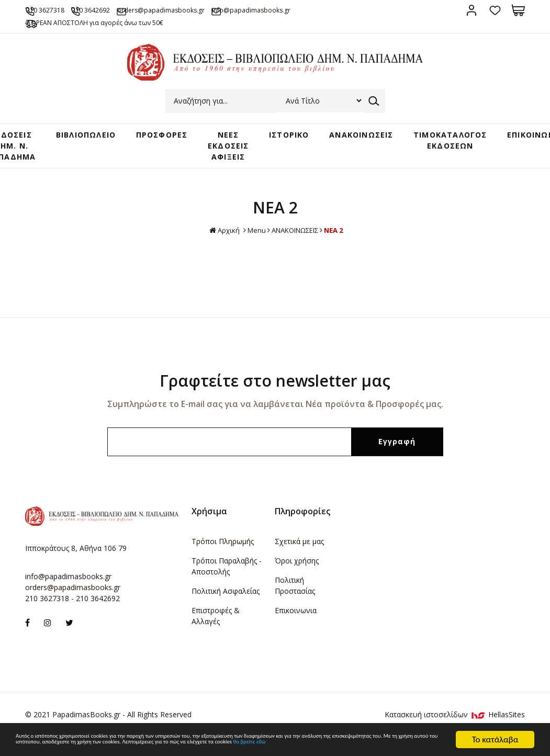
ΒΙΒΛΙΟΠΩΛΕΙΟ (96, 149)
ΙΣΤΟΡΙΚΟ (285, 149)
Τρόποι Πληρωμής (223, 555)
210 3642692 (124, 10)
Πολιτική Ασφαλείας (226, 605)
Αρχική (218, 245)
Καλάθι (518, 10)
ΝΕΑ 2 (339, 244)
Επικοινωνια (296, 624)
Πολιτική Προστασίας (295, 600)
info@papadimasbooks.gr (68, 590)
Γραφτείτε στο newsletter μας (275, 395)
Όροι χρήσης (297, 575)
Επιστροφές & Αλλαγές (216, 630)
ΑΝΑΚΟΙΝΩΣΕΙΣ (353, 149)
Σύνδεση (471, 10)
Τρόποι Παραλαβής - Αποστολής (227, 580)
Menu (251, 244)
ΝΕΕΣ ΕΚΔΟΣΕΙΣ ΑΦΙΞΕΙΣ (230, 159)
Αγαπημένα (495, 10)
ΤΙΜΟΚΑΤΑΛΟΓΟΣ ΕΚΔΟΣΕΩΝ (438, 154)
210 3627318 (60, 10)
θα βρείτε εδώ (218, 744)
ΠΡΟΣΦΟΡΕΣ (169, 149)
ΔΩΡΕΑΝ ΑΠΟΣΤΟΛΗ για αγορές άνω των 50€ (117, 35)
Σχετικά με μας (299, 555)
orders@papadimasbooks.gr (212, 10)
